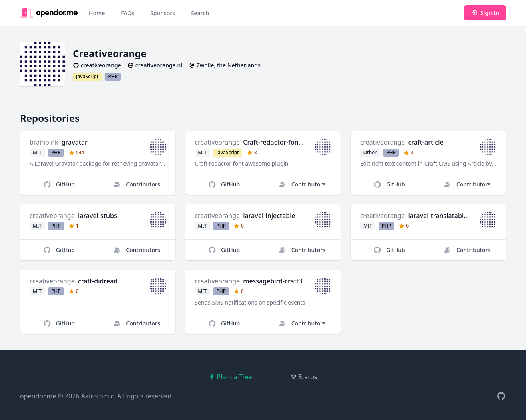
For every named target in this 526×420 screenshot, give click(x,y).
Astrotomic (98, 396)
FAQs (128, 13)
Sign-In (485, 13)
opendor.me (38, 396)
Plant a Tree (230, 377)
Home (97, 13)
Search (200, 13)
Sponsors (163, 13)
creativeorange (217, 142)
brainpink (44, 142)
